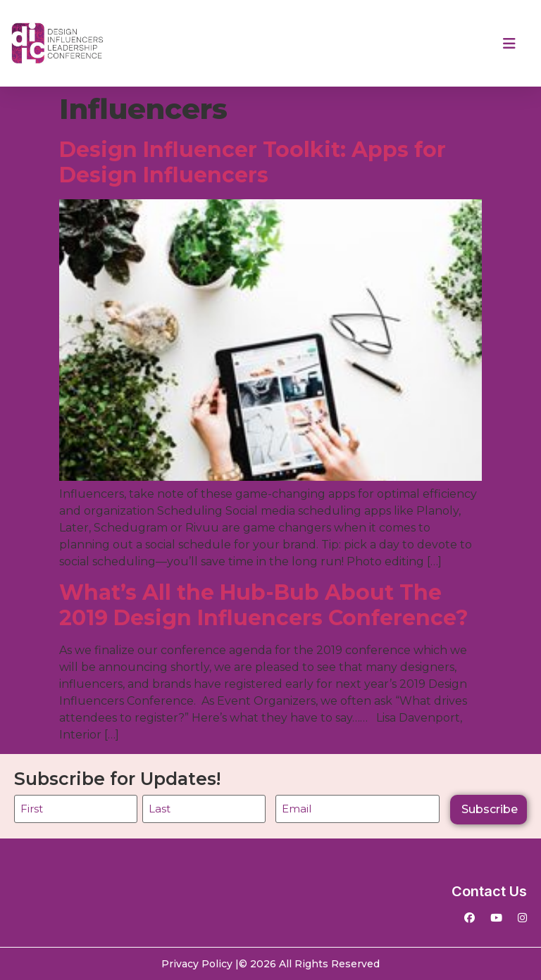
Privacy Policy (197, 964)
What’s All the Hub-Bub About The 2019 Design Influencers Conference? (267, 605)
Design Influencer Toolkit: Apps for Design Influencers (253, 162)
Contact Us (489, 891)
